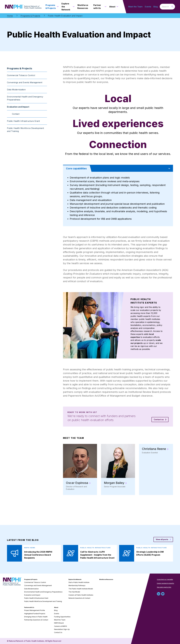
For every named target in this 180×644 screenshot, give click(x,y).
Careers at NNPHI (60, 626)
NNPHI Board (59, 623)
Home (10, 16)
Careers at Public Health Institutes (81, 595)
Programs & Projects (30, 16)
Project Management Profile (35, 610)
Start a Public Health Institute (79, 582)
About (56, 607)
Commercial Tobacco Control (21, 75)
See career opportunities (164, 587)
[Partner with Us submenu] (105, 7)
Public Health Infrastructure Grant (23, 121)
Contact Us (58, 632)
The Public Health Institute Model (81, 589)
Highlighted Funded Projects (35, 614)
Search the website (160, 7)
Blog (155, 7)
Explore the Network (75, 579)
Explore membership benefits (165, 583)
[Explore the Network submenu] (73, 7)
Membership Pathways (77, 585)
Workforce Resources (106, 579)
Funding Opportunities (62, 617)
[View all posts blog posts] (163, 539)
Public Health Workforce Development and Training (25, 130)
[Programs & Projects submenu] (57, 7)
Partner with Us (29, 607)
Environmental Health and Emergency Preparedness (25, 98)
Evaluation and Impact (18, 107)
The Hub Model (74, 592)
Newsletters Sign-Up (62, 629)
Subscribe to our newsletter (165, 579)
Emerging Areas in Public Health (36, 617)
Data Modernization (16, 90)
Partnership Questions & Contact (36, 620)
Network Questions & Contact (79, 598)
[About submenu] (117, 7)
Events (148, 7)
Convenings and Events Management (25, 82)
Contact (16, 114)
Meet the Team (135, 7)
